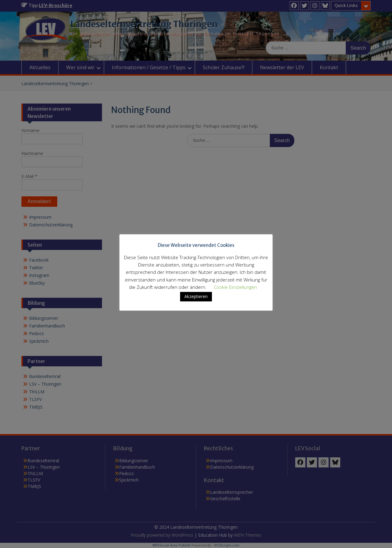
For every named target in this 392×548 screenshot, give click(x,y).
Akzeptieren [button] (196, 301)
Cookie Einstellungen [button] (235, 291)
